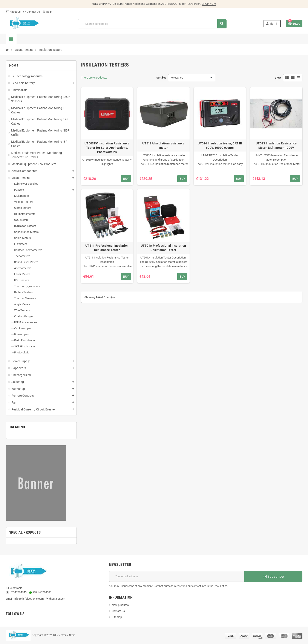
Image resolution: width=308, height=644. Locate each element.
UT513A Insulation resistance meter (163, 146)
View (278, 78)
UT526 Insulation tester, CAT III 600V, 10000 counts (220, 146)
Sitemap (117, 617)
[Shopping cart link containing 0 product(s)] (294, 24)
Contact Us (32, 12)
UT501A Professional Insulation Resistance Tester (163, 248)
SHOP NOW (209, 4)
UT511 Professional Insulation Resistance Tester (107, 248)
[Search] (152, 24)
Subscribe (273, 576)
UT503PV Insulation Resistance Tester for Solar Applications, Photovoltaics (107, 148)
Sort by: (161, 78)
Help (47, 12)
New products (120, 605)
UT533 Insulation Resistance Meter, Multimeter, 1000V (276, 146)
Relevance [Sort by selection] (177, 78)
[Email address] (177, 576)
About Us (13, 12)
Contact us (118, 611)
